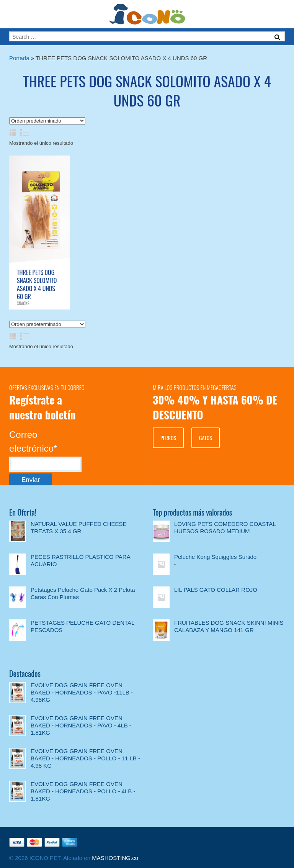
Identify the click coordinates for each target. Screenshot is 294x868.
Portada (19, 58)
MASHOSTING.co (115, 858)
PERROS (168, 438)
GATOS (206, 438)
